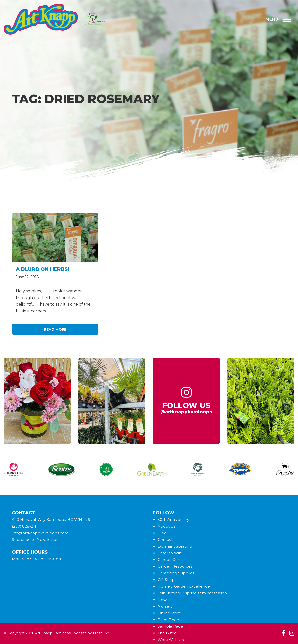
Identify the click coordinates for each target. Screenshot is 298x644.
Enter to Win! (170, 553)
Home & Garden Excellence (184, 586)
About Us (167, 526)
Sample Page (170, 626)
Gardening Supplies (176, 573)
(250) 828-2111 (25, 526)
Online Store (169, 613)
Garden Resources (175, 566)
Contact (165, 540)
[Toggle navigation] (287, 19)
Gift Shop (166, 580)
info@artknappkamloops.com (40, 533)
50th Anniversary (173, 520)
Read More (55, 329)
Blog (162, 533)
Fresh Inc (101, 633)
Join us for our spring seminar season (192, 593)
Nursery (165, 606)
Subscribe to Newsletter (35, 540)
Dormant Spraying (175, 546)
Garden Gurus (170, 560)
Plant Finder (169, 620)
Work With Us (171, 640)
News (163, 600)
